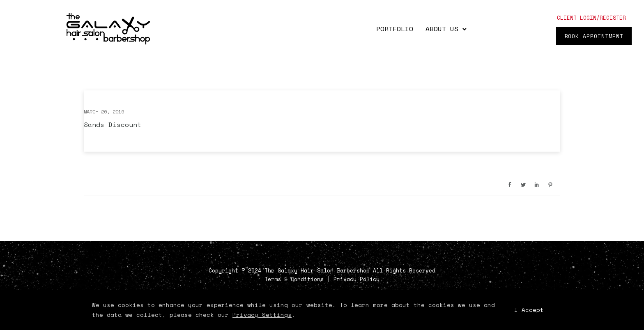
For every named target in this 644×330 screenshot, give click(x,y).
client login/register (591, 18)
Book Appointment (594, 36)
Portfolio (395, 29)
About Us (442, 29)
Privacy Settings (262, 315)
